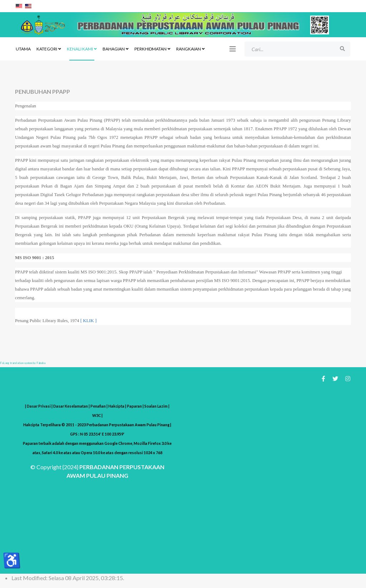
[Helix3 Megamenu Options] (233, 49)
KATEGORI (47, 49)
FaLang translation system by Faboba (23, 363)
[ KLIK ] (88, 321)
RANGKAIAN (189, 49)
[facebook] (323, 378)
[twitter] (335, 378)
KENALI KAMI (80, 49)
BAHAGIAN (114, 49)
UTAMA (23, 49)
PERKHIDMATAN (150, 49)
